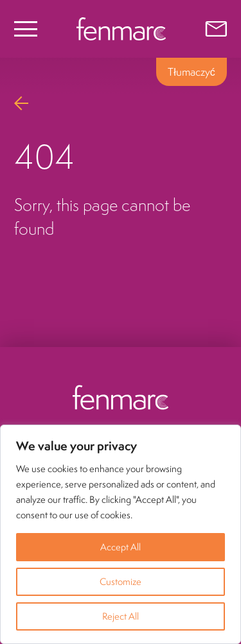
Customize (121, 581)
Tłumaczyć (192, 72)
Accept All (121, 547)
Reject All (121, 616)
